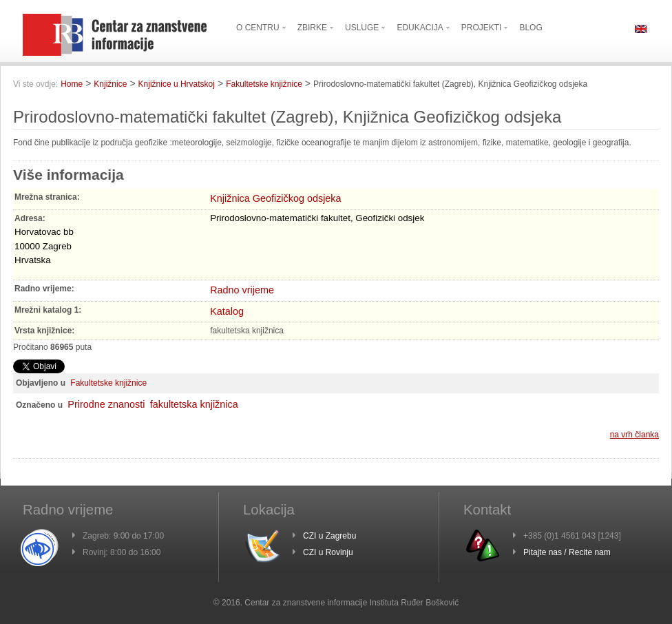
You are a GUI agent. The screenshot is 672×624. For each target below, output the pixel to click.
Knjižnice (110, 84)
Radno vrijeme (242, 290)
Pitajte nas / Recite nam (567, 552)
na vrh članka (634, 435)
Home (72, 84)
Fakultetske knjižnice (264, 84)
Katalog (227, 311)
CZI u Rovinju (328, 552)
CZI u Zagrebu (329, 536)
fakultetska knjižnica (194, 404)
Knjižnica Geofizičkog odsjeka (275, 198)
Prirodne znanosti (106, 404)
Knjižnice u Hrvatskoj (177, 84)
